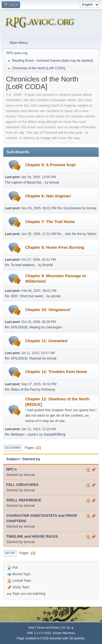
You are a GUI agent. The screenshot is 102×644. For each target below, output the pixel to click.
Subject (13, 459)
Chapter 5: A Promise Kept (50, 165)
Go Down (13, 448)
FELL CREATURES (22, 485)
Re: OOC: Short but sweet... (25, 296)
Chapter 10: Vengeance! (48, 310)
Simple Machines (64, 633)
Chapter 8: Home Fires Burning (55, 247)
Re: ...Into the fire (69, 234)
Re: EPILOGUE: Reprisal (23, 358)
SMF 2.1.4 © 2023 (39, 633)
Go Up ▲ (68, 627)
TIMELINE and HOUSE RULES (32, 536)
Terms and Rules (48, 627)
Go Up (10, 553)
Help (31, 627)
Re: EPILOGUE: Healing (23, 327)
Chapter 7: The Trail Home (50, 222)
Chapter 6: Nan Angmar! (48, 196)
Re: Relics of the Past (21, 390)
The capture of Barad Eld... (24, 182)
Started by (31, 459)
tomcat (54, 182)
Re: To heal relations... (21, 265)
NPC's (12, 469)
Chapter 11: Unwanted (46, 341)
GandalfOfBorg (55, 434)
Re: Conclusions (69, 208)
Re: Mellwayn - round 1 (22, 434)
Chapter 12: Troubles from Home (56, 372)
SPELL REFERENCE (24, 500)
